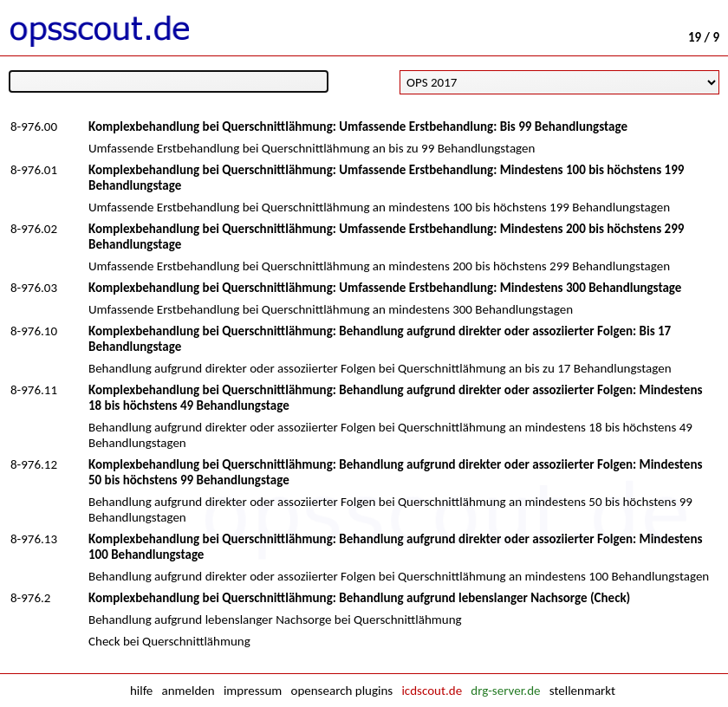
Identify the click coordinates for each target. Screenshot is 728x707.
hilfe (141, 691)
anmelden (188, 691)
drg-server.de (505, 691)
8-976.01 (34, 170)
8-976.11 (34, 390)
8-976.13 (34, 539)
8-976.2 (30, 598)
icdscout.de (432, 691)
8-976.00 (34, 126)
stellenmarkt (582, 691)
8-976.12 (34, 464)
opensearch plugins (341, 691)
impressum (253, 691)
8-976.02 (34, 229)
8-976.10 (34, 331)
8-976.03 (34, 288)
